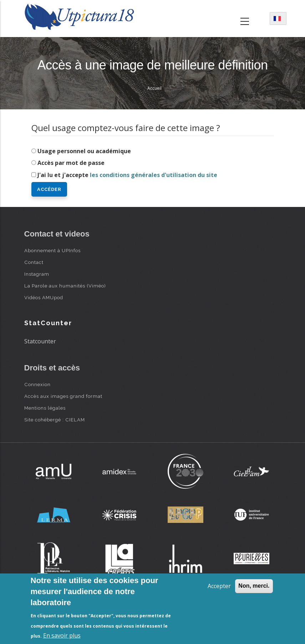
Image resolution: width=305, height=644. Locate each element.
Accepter (219, 586)
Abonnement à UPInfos (52, 250)
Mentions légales (45, 408)
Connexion (37, 384)
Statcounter (40, 341)
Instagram (37, 274)
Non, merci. (254, 586)
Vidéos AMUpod (44, 297)
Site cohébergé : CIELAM (55, 420)
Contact (34, 262)
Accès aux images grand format (63, 396)
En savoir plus (62, 635)
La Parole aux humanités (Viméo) (65, 286)
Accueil (154, 88)
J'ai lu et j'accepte (127, 175)
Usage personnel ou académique (84, 151)
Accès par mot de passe (71, 163)
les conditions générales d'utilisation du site (154, 175)
